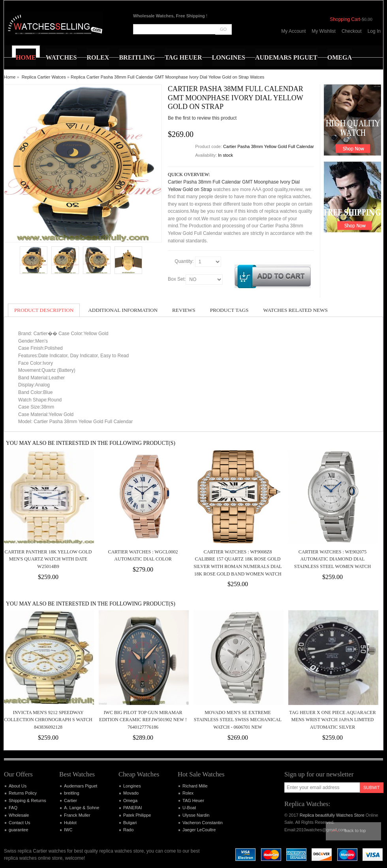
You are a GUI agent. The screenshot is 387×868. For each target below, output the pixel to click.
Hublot (70, 823)
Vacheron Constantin (203, 823)
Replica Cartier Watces (44, 77)
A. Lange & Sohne (82, 808)
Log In (374, 31)
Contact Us (19, 823)
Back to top (355, 831)
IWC (68, 830)
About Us (18, 786)
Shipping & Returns (27, 801)
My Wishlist (324, 31)
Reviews (184, 310)
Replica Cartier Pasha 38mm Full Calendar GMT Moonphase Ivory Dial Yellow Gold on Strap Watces (167, 77)
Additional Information (123, 310)
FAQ (13, 808)
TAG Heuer (193, 801)
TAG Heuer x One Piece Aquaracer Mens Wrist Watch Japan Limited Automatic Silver (332, 720)
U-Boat (189, 808)
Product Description (44, 310)
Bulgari (130, 823)
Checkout (352, 31)
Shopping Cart (345, 19)
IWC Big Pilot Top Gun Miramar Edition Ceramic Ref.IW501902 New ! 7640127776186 (143, 720)
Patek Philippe (137, 815)
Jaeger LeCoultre (199, 830)
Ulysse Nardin (196, 815)
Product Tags (229, 310)
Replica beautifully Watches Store (332, 815)
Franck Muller (77, 815)
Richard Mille (195, 786)
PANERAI (132, 808)
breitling (72, 793)
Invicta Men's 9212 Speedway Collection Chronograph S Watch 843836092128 (48, 720)
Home (10, 77)
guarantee (19, 830)
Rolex (188, 793)
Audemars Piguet (81, 786)
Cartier (70, 801)
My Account (293, 31)
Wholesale (19, 815)
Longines (132, 786)
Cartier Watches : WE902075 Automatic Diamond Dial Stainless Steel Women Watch (333, 559)
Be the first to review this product (202, 118)
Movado (131, 793)
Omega (130, 801)
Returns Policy (23, 793)
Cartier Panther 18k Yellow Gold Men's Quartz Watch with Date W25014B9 (48, 559)
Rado (128, 830)
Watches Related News (295, 310)
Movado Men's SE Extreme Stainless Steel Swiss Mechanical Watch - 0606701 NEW (238, 720)
